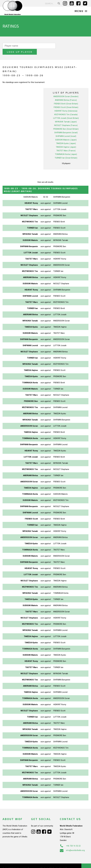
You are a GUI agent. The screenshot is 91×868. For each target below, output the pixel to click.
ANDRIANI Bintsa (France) (66, 94)
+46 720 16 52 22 (70, 840)
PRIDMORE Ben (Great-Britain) (66, 123)
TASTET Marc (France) (66, 145)
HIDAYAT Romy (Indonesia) (66, 105)
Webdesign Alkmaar (18, 863)
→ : (41, 184)
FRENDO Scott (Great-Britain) (66, 101)
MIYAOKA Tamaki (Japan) (66, 116)
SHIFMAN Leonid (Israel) (66, 130)
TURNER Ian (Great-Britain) (66, 152)
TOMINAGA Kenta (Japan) (66, 148)
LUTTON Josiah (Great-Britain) (66, 112)
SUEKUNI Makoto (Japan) (66, 134)
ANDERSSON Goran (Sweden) (66, 91)
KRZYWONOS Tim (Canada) (66, 109)
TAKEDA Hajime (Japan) (66, 141)
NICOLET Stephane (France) (66, 119)
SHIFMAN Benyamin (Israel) (66, 127)
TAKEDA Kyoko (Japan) (66, 137)
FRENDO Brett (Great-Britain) (66, 98)
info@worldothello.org (72, 844)
